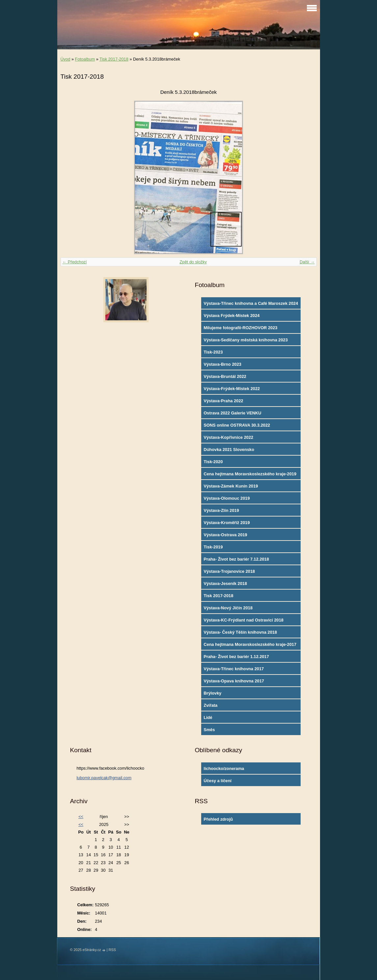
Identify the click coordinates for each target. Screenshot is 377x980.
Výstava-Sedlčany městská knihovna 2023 (245, 340)
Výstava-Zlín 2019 (221, 510)
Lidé (208, 717)
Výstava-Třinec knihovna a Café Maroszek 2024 (251, 303)
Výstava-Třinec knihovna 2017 (234, 669)
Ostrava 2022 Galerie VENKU (232, 413)
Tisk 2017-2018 (114, 59)
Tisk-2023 (213, 352)
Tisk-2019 (213, 547)
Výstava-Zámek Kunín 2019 (231, 486)
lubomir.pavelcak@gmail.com (104, 778)
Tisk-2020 (213, 462)
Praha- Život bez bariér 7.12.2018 (236, 559)
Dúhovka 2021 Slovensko (229, 450)
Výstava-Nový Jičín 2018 (228, 608)
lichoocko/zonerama (224, 768)
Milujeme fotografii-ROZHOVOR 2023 (240, 328)
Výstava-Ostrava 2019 (225, 535)
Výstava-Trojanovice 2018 (229, 571)
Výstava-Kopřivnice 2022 (228, 437)
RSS (112, 950)
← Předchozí (75, 262)
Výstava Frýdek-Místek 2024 (231, 316)
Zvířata (210, 705)
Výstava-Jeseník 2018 (225, 583)
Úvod (66, 59)
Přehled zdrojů (218, 819)
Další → (307, 262)
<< (81, 817)
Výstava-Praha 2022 (223, 401)
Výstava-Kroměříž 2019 (227, 523)
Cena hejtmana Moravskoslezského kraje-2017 (250, 644)
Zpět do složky (193, 262)
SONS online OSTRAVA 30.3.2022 (237, 425)
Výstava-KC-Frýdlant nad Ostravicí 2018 (243, 620)
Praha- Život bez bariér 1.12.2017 (236, 657)
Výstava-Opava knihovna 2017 (234, 681)
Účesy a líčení (217, 781)
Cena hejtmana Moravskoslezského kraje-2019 (250, 474)
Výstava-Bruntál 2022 (225, 376)
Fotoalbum (85, 59)
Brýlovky (212, 693)
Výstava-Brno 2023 (222, 364)
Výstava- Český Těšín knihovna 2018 (240, 632)
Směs (209, 730)
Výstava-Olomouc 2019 (227, 498)
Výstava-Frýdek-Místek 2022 (232, 389)
